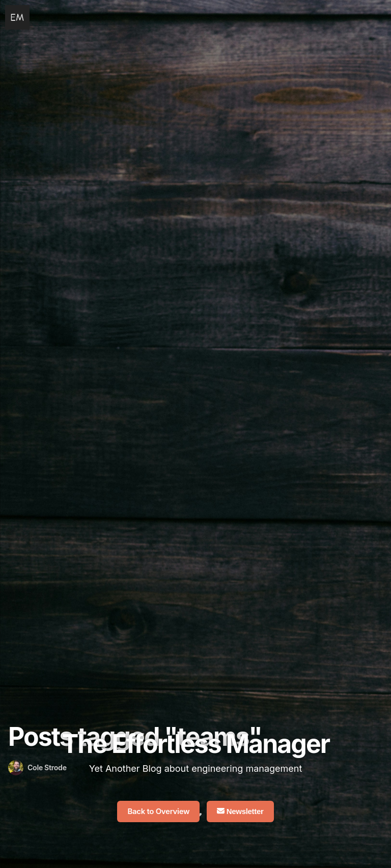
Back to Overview (158, 811)
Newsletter (240, 811)
